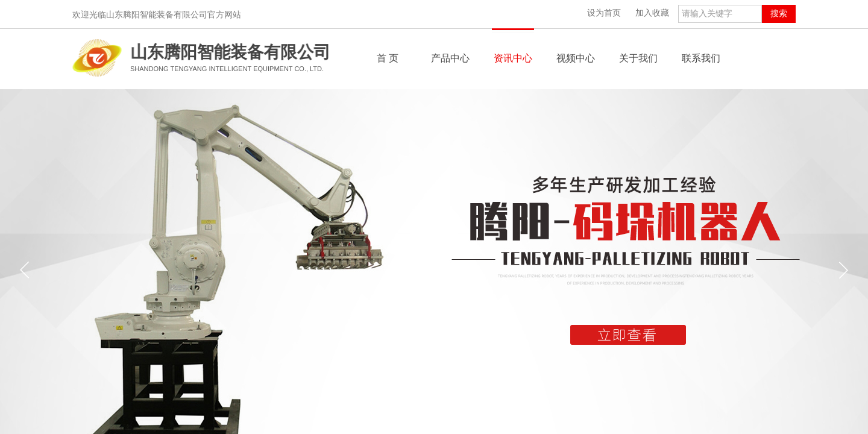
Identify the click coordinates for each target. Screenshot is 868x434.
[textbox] (720, 14)
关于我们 (638, 58)
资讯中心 (513, 58)
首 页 (388, 58)
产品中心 (450, 58)
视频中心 (576, 58)
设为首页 (604, 13)
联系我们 (701, 58)
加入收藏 (652, 13)
